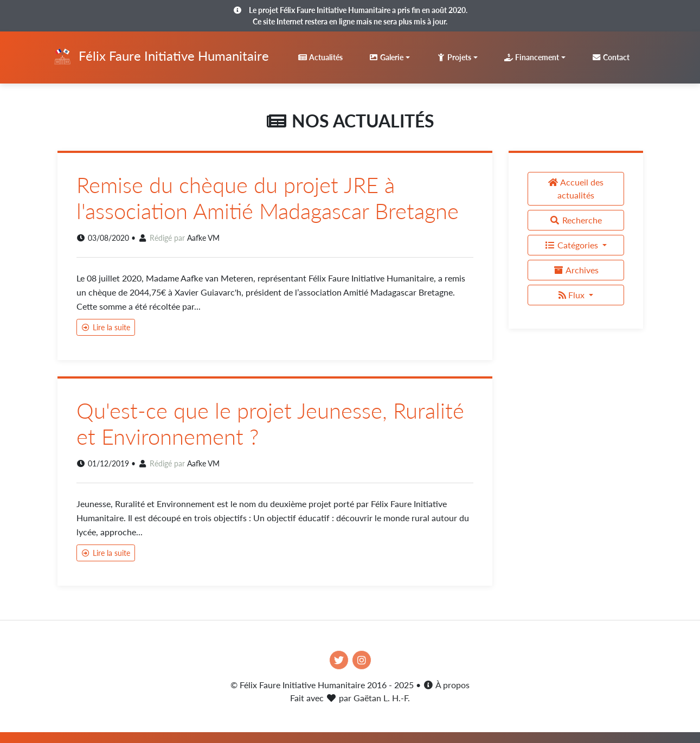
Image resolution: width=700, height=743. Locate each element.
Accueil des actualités (576, 188)
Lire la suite (106, 327)
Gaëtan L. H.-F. (382, 698)
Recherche (576, 220)
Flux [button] (573, 295)
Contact (611, 57)
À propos (446, 685)
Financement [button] (531, 57)
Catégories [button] (572, 245)
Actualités (320, 57)
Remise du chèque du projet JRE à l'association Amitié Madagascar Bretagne (268, 198)
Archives (576, 270)
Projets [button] (454, 57)
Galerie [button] (386, 57)
